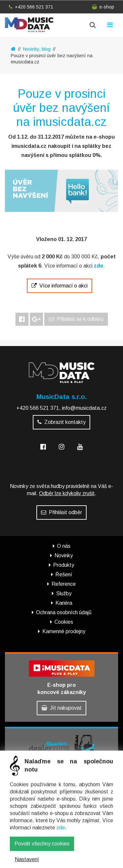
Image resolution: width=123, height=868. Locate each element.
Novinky (64, 556)
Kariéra (64, 603)
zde (61, 828)
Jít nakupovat (61, 708)
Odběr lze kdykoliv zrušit (67, 493)
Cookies (64, 622)
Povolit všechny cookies (42, 844)
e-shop (103, 7)
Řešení (64, 574)
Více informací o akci (60, 286)
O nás (64, 546)
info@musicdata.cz (84, 408)
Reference (64, 584)
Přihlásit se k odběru (76, 319)
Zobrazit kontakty (61, 422)
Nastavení (27, 859)
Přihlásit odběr (61, 512)
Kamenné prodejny (64, 631)
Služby (64, 593)
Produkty (64, 565)
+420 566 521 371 (31, 7)
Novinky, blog (37, 49)
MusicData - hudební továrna (29, 25)
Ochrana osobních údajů (64, 612)
